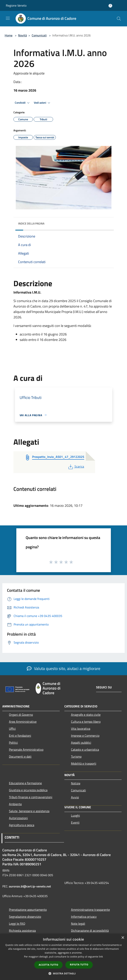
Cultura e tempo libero (86, 722)
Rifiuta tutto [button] (79, 965)
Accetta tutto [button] (48, 965)
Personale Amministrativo (26, 750)
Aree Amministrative (23, 722)
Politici (13, 743)
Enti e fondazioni (20, 736)
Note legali (78, 924)
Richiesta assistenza (22, 931)
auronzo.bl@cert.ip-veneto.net (30, 886)
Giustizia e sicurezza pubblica (28, 790)
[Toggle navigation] (8, 18)
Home (9, 35)
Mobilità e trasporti (84, 763)
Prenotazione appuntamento (28, 910)
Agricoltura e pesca (22, 825)
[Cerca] (119, 19)
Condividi (23, 103)
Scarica (76, 466)
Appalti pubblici (81, 743)
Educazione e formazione (25, 783)
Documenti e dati (20, 756)
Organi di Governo (21, 715)
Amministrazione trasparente (90, 910)
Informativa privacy (84, 917)
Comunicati (39, 35)
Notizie (76, 783)
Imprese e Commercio (85, 736)
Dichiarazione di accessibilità (90, 931)
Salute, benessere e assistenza (29, 811)
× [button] (123, 938)
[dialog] (63, 957)
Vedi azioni (43, 103)
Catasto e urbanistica (85, 750)
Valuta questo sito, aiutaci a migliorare (64, 668)
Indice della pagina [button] (31, 223)
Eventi (75, 822)
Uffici (12, 729)
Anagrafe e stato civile (86, 715)
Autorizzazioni (18, 818)
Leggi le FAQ (17, 924)
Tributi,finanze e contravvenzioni (31, 797)
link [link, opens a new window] (101, 957)
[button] (64, 973)
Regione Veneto (16, 5)
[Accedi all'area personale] (110, 6)
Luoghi (75, 815)
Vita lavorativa (81, 729)
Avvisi (75, 797)
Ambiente (15, 804)
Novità (22, 35)
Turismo (76, 756)
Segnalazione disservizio (25, 917)
